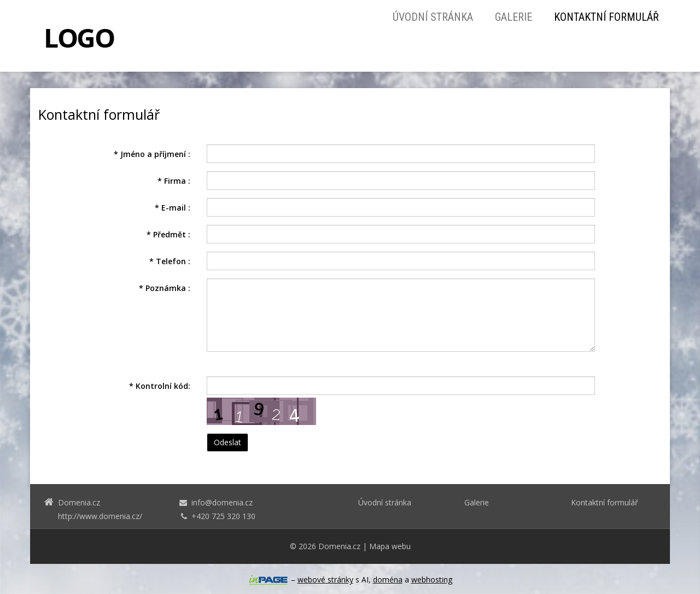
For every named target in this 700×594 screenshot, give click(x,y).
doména (388, 580)
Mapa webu (390, 546)
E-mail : (173, 208)
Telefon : (170, 261)
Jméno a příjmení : (152, 154)
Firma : (174, 181)
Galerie (514, 17)
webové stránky (325, 580)
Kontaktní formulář (606, 17)
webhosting (432, 580)
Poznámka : (165, 288)
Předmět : (168, 234)
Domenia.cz (339, 546)
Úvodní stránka (433, 17)
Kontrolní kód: (160, 386)
